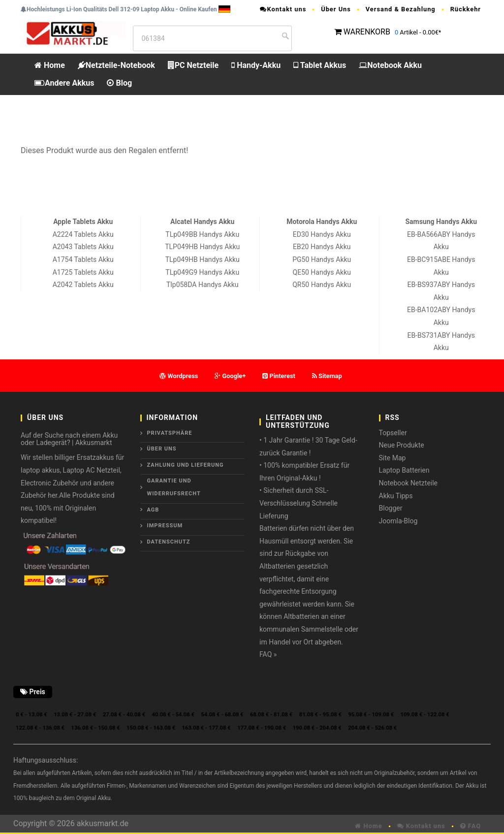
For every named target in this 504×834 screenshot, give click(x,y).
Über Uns (336, 9)
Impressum (165, 526)
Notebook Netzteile (409, 483)
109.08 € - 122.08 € (425, 715)
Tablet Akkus (320, 65)
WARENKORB (367, 32)
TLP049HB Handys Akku (202, 247)
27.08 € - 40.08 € (124, 715)
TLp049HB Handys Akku (203, 259)
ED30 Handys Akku (322, 234)
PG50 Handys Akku (322, 259)
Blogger (391, 508)
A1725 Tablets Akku (83, 272)
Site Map (393, 458)
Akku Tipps (396, 496)
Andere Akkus (64, 83)
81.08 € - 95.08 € (320, 715)
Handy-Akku (256, 65)
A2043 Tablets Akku (83, 247)
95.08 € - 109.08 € (371, 715)
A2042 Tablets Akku (83, 285)
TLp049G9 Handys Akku (202, 272)
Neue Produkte (402, 445)
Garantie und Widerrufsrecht (174, 487)
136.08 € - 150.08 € (96, 728)
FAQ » (268, 654)
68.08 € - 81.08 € (271, 715)
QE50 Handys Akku (322, 272)
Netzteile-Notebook (116, 65)
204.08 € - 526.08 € (372, 728)
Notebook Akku (390, 65)
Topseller (393, 433)
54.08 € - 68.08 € (222, 715)
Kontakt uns (283, 9)
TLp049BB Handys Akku (202, 234)
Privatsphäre (170, 433)
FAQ (471, 826)
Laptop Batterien (404, 470)
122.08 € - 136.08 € (40, 728)
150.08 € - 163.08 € (151, 728)
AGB (153, 510)
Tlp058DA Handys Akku (202, 285)
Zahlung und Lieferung (186, 465)
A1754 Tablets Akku (83, 259)
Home (50, 65)
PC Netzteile (193, 65)
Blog (119, 83)
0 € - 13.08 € (31, 715)
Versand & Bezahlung (401, 9)
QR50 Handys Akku (322, 285)
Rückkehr (466, 9)
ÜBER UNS (162, 449)
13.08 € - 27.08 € (75, 715)
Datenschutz (169, 542)
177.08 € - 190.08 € (262, 728)
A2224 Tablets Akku (83, 234)
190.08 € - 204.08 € (317, 728)
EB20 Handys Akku (322, 247)
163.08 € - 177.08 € (206, 728)
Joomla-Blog (398, 521)
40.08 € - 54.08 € (173, 715)
